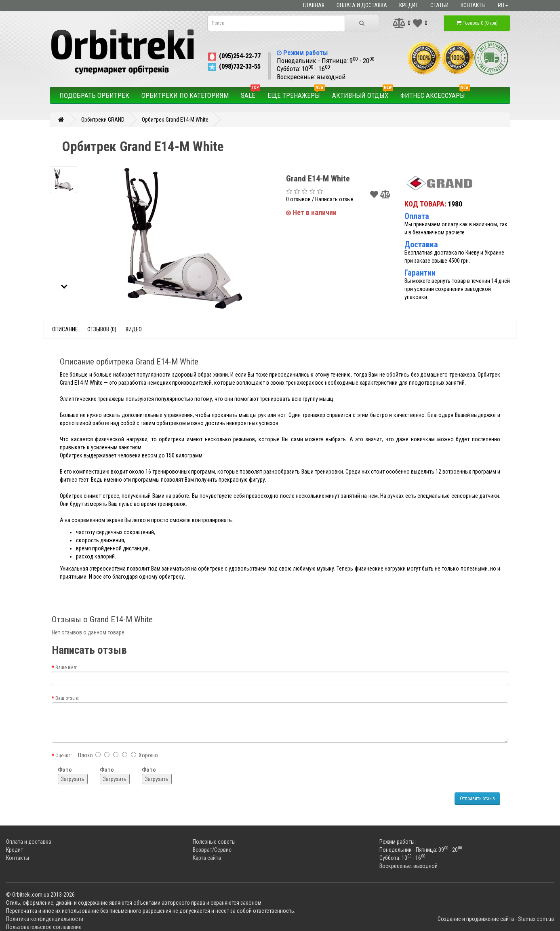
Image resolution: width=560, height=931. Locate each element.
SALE (251, 93)
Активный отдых (363, 93)
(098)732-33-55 (234, 66)
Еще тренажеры (296, 93)
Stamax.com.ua (536, 919)
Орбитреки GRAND (103, 120)
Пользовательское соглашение (44, 927)
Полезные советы (214, 842)
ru (503, 5)
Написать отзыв (334, 199)
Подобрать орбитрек (94, 95)
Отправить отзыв (477, 798)
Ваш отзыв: (67, 698)
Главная (314, 5)
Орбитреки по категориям (185, 95)
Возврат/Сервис (212, 850)
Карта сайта (207, 858)
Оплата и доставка (362, 5)
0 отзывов (298, 199)
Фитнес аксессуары (435, 93)
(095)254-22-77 (234, 56)
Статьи (439, 5)
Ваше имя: (66, 668)
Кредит (409, 5)
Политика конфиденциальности (45, 919)
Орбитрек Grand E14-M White (175, 120)
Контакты (473, 5)
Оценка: (64, 756)
